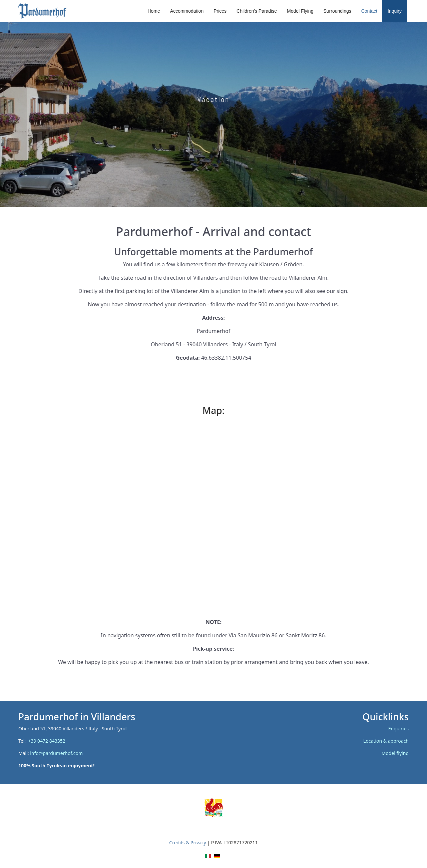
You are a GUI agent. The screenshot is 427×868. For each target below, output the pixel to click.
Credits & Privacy (187, 842)
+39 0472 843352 (48, 741)
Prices (220, 11)
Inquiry (395, 11)
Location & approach (386, 741)
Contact (369, 11)
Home (154, 11)
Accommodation (187, 11)
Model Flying (300, 11)
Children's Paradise (257, 11)
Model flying (395, 753)
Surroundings (337, 11)
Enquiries (398, 728)
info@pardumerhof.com (56, 753)
